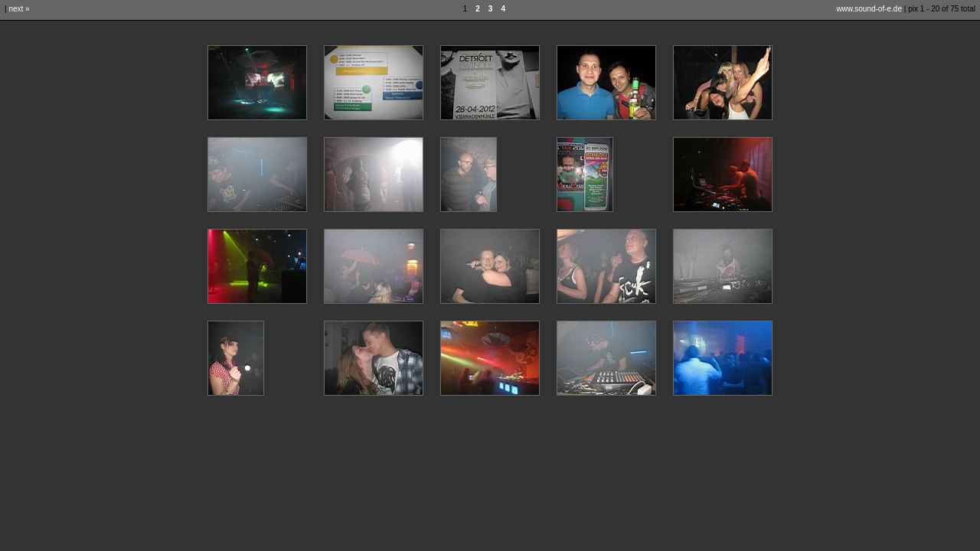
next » (19, 9)
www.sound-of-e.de (869, 9)
